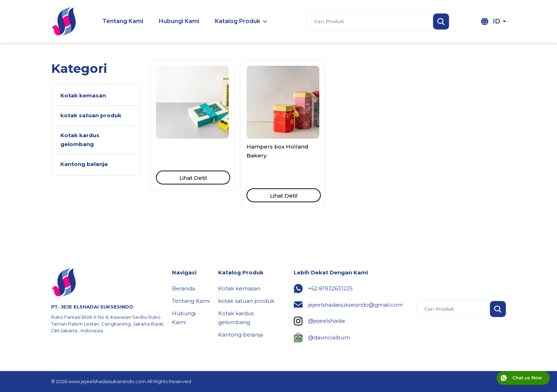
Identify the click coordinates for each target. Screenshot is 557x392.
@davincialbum (329, 337)
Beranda (183, 288)
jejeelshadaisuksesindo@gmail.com (355, 305)
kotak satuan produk (246, 301)
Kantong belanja (240, 335)
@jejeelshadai (326, 321)
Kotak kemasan (239, 288)
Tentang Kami (191, 301)
